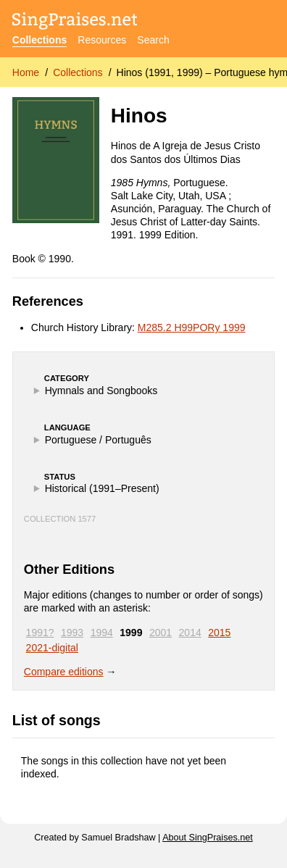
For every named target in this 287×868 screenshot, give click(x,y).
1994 (102, 633)
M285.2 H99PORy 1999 (192, 327)
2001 (161, 633)
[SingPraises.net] (75, 22)
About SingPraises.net (208, 838)
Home (26, 72)
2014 (190, 633)
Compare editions (64, 672)
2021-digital (52, 648)
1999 (131, 633)
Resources (102, 40)
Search (153, 40)
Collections (39, 40)
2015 (219, 633)
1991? (40, 633)
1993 (72, 633)
